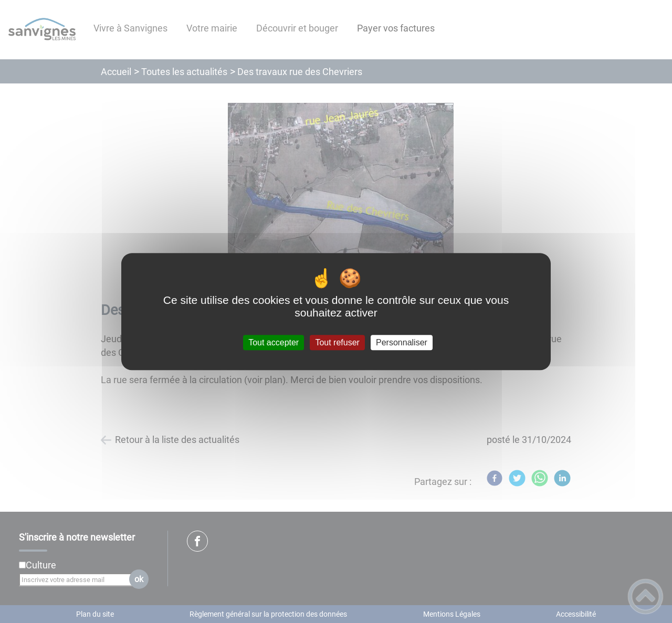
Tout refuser (337, 342)
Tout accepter (274, 342)
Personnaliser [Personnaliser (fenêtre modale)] (402, 342)
